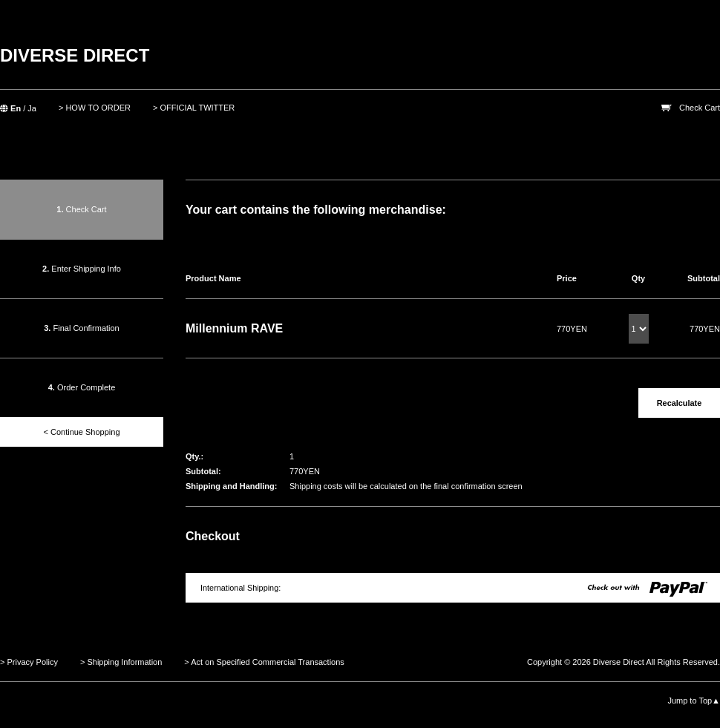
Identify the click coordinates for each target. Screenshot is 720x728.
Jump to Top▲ (694, 701)
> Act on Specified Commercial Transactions (264, 662)
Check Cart (700, 108)
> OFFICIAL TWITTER (194, 108)
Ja (32, 108)
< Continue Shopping (81, 432)
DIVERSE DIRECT (75, 55)
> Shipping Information (121, 662)
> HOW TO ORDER (95, 108)
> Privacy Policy (29, 662)
